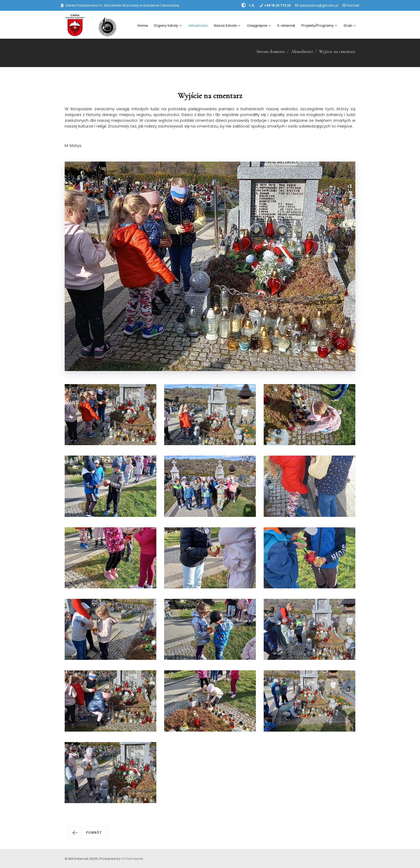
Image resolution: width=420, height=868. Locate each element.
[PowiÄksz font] (251, 5)
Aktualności (198, 26)
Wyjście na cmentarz (337, 51)
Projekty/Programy (319, 26)
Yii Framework (132, 859)
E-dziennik (286, 26)
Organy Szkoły (168, 26)
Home (143, 26)
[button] (88, 833)
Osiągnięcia (259, 26)
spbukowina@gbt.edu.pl (319, 5)
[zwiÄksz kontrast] (244, 5)
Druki (350, 26)
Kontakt (353, 5)
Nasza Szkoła (227, 26)
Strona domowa (271, 51)
